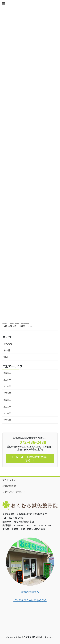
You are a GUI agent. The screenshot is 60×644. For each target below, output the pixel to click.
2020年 (7, 413)
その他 (7, 350)
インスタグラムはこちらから (30, 600)
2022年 (7, 400)
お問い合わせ (9, 486)
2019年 (7, 420)
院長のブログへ (30, 592)
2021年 (7, 407)
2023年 (7, 393)
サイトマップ (9, 480)
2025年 (7, 380)
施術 (6, 357)
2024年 (7, 386)
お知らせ (8, 344)
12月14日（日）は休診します (17, 326)
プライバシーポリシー (14, 492)
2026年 (7, 373)
